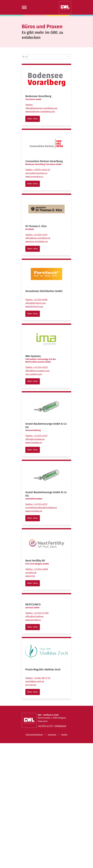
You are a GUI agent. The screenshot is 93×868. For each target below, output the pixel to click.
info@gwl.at (60, 726)
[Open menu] (24, 7)
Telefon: (29, 105)
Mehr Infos (33, 119)
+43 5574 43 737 (45, 726)
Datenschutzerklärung (34, 735)
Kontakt (64, 735)
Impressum (52, 735)
